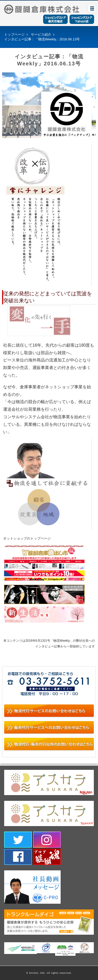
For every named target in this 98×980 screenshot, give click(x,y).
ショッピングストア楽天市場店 (55, 19)
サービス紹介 (41, 35)
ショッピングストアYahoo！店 (82, 19)
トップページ (14, 35)
